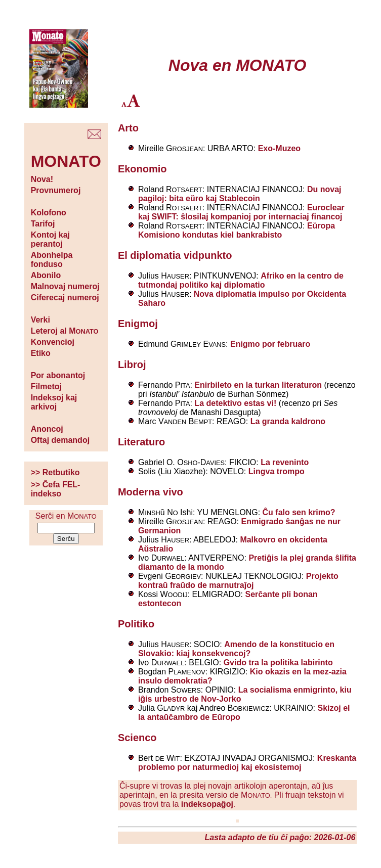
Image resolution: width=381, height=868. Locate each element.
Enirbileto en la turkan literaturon (258, 385)
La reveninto (285, 462)
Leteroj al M (65, 331)
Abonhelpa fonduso (52, 260)
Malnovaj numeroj (65, 286)
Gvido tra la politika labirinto (278, 663)
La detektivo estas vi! (235, 403)
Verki (40, 320)
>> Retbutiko (55, 472)
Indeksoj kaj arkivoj (54, 402)
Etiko (41, 353)
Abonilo (46, 275)
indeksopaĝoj (207, 804)
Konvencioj (53, 342)
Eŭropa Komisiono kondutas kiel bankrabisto (237, 230)
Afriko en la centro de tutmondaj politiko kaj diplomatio (241, 280)
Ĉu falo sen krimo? (299, 512)
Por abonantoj (58, 375)
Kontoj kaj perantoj (50, 239)
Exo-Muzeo (279, 148)
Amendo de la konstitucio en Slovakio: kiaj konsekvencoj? (236, 649)
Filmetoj (46, 386)
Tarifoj (43, 224)
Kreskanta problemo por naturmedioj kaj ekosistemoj (247, 763)
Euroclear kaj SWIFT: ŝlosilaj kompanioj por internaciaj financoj (241, 212)
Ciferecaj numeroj (65, 298)
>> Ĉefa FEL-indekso (56, 489)
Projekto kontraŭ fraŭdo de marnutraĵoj (238, 581)
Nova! (42, 179)
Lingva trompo (277, 471)
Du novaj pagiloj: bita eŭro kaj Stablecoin (240, 194)
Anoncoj (47, 429)
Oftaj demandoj (60, 440)
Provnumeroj (56, 190)
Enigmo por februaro (270, 344)
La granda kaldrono (288, 421)
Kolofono (49, 213)
